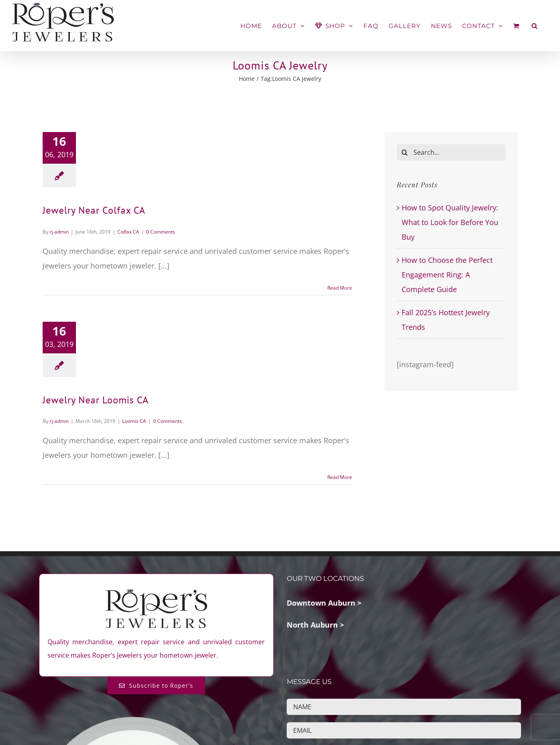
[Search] (405, 152)
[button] (535, 26)
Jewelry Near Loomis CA (96, 400)
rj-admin (59, 231)
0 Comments (161, 231)
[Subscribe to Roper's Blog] (156, 685)
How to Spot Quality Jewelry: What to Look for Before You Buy (450, 222)
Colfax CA (128, 231)
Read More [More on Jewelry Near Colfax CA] (340, 287)
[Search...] (451, 152)
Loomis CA (134, 421)
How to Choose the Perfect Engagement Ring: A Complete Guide (447, 275)
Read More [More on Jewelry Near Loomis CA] (340, 477)
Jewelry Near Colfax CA (94, 210)
